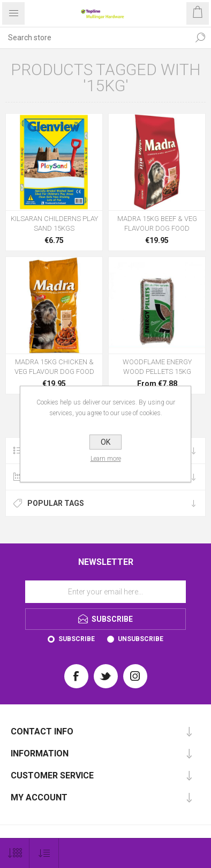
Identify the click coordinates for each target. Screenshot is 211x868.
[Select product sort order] (44, 853)
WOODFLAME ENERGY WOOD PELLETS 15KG (157, 367)
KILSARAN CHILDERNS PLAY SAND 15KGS (54, 223)
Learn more (106, 459)
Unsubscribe (141, 639)
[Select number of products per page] (15, 853)
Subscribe (77, 639)
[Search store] (95, 38)
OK (105, 442)
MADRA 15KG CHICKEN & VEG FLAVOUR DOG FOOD (54, 367)
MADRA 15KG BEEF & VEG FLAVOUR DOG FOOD (157, 223)
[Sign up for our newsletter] (105, 592)
